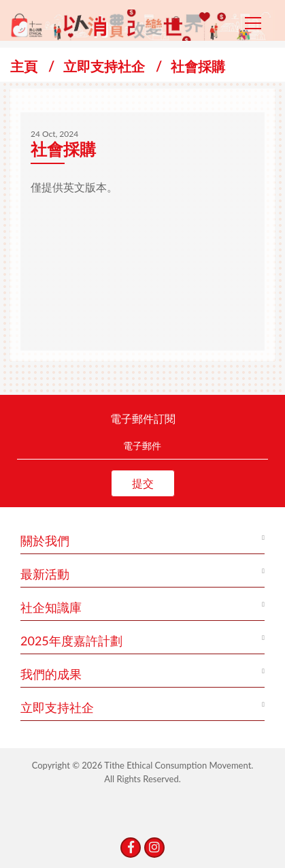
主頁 (24, 66)
